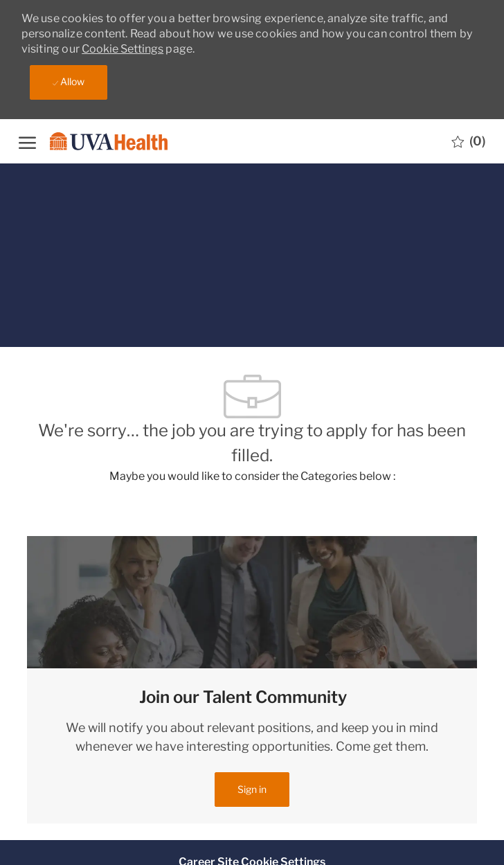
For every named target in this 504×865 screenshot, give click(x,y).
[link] (252, 790)
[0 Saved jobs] (468, 141)
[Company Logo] (105, 141)
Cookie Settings (123, 49)
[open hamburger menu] (27, 141)
